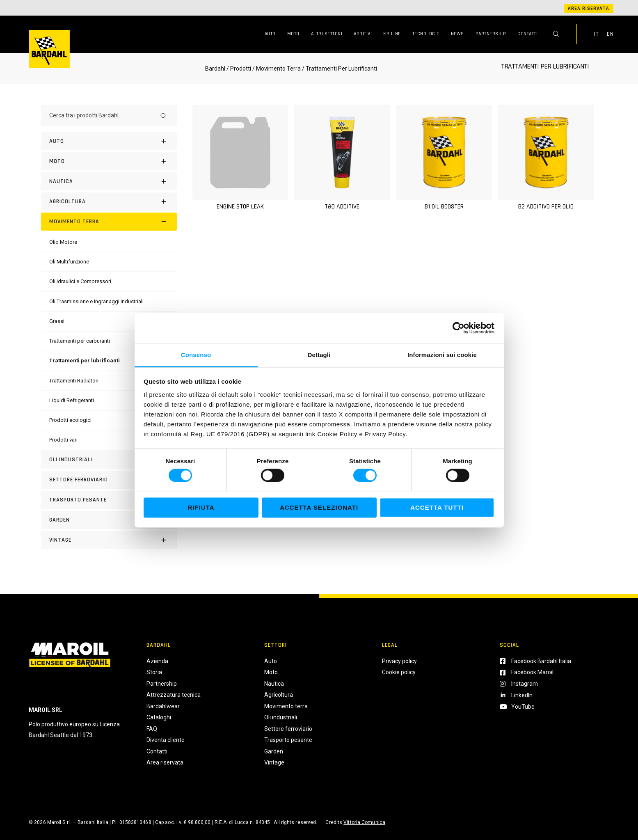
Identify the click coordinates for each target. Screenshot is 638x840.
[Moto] (109, 161)
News (457, 34)
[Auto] (109, 141)
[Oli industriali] (109, 460)
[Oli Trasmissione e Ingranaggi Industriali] (96, 301)
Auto (270, 34)
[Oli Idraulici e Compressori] (80, 281)
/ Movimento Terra (277, 69)
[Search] (163, 115)
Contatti (527, 34)
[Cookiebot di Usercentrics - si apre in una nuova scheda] (458, 328)
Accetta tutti (437, 508)
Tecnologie (426, 34)
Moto (293, 34)
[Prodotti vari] (63, 440)
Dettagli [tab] (319, 355)
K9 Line (392, 34)
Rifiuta (201, 508)
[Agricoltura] (109, 201)
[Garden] (109, 520)
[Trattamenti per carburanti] (80, 341)
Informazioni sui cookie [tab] (442, 355)
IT (596, 34)
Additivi (363, 34)
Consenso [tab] (196, 355)
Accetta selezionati (319, 508)
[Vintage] (109, 540)
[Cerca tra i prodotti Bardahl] (102, 115)
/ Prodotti (239, 69)
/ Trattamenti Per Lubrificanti (339, 69)
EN (610, 34)
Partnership (491, 34)
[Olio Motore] (63, 242)
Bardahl (215, 69)
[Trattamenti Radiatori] (74, 381)
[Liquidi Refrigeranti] (72, 400)
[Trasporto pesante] (109, 500)
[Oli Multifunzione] (69, 262)
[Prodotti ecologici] (70, 420)
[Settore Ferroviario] (109, 480)
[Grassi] (57, 321)
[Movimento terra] (109, 222)
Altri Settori (327, 34)
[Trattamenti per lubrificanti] (85, 360)
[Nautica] (109, 181)
